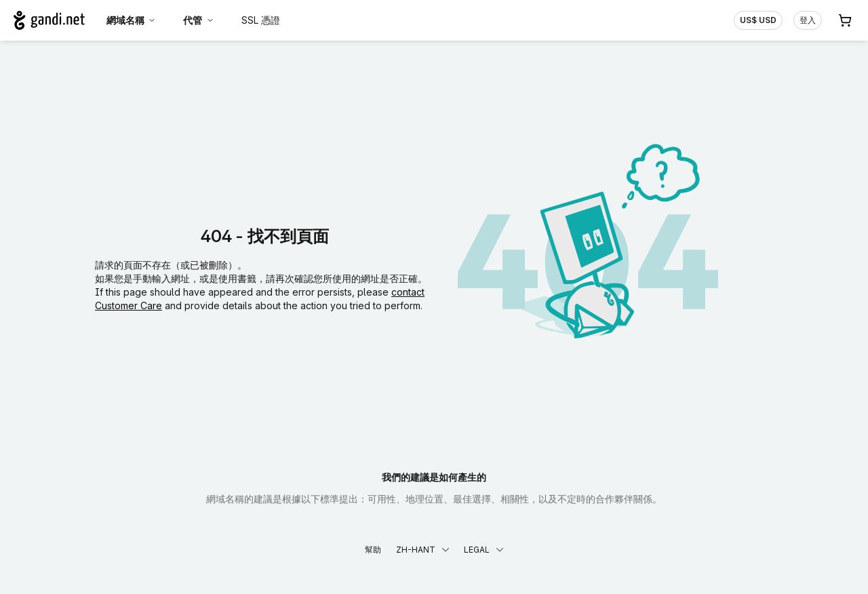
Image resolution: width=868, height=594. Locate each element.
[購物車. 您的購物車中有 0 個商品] (845, 20)
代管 (199, 20)
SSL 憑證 (261, 20)
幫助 (373, 550)
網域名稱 (132, 20)
